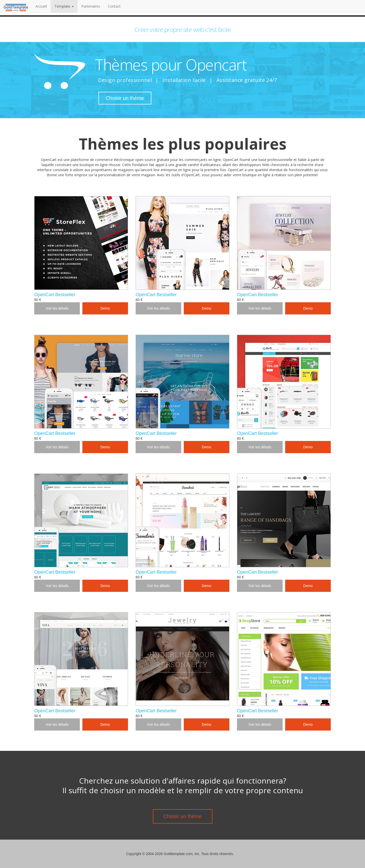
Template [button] (64, 6)
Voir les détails (57, 308)
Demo (105, 308)
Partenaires (91, 6)
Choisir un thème (125, 98)
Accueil (43, 6)
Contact (114, 6)
